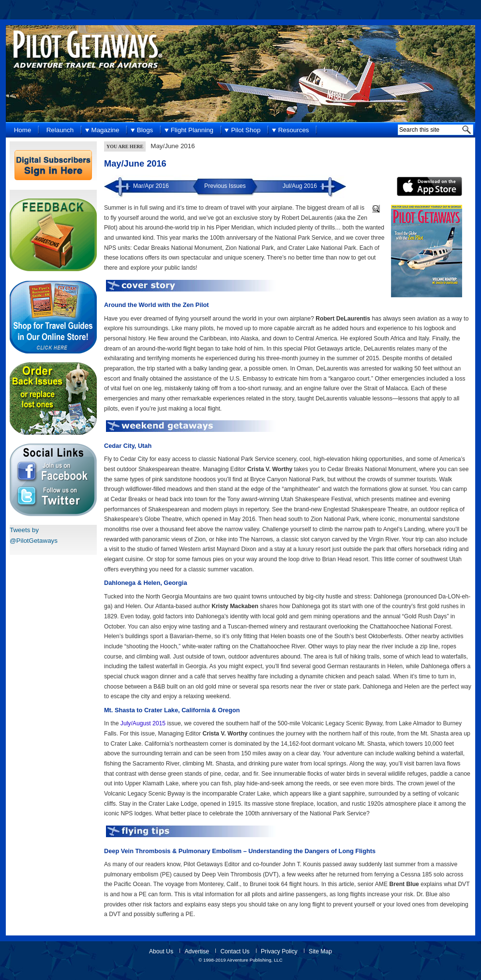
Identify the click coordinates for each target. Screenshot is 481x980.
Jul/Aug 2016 (300, 186)
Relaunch (60, 130)
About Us (161, 951)
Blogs (145, 130)
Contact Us (235, 951)
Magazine (105, 130)
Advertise (197, 951)
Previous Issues (225, 186)
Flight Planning (192, 130)
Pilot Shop (246, 130)
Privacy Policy (279, 951)
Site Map (320, 951)
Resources (294, 130)
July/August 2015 (143, 723)
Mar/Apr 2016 (151, 186)
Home (23, 130)
